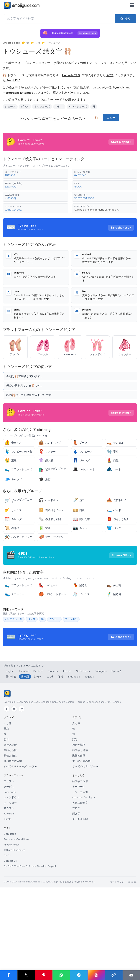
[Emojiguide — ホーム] (7, 764)
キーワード (79, 857)
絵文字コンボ (80, 852)
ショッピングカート (18, 501)
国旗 (6, 799)
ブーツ (80, 443)
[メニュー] (132, 6)
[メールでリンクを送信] (131, 975)
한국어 (38, 747)
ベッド (114, 510)
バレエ (59, 107)
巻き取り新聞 (50, 519)
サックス (13, 510)
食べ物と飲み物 (13, 832)
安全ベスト (15, 443)
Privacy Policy (12, 915)
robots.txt (131, 953)
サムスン (9, 879)
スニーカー (15, 628)
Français (53, 742)
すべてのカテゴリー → (85, 837)
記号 (6, 810)
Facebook (10, 863)
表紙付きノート (51, 510)
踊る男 (114, 628)
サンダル (115, 443)
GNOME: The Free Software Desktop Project (30, 937)
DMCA (7, 926)
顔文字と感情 (80, 821)
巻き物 (12, 528)
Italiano (67, 742)
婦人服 (46, 461)
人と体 (8, 794)
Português (101, 742)
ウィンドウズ (11, 868)
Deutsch (38, 742)
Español (24, 742)
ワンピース (83, 452)
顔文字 (76, 884)
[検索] (125, 19)
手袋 (113, 452)
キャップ (13, 480)
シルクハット (84, 469)
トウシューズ (42, 107)
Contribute (10, 904)
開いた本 (81, 519)
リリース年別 (80, 863)
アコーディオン (51, 537)
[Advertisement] (70, 572)
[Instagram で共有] (96, 975)
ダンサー (54, 653)
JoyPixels (9, 884)
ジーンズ (81, 461)
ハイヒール (48, 619)
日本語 (25, 747)
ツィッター (10, 873)
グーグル (9, 857)
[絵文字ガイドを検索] (59, 19)
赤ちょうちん (118, 519)
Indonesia (74, 747)
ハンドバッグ (50, 443)
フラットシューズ (18, 469)
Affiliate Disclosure (15, 921)
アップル (9, 852)
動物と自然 (10, 826)
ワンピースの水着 (18, 452)
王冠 (11, 461)
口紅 (113, 461)
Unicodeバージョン (84, 868)
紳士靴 (114, 619)
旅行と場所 (10, 815)
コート (114, 469)
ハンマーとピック (18, 537)
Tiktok (7, 890)
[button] (36, 174)
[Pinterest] (22, 780)
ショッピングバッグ (52, 470)
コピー (111, 118)
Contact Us (10, 931)
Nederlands (83, 742)
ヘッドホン (48, 500)
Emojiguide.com (12, 43)
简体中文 (11, 747)
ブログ (76, 879)
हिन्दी (61, 747)
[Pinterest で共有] (44, 975)
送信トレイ (117, 500)
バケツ (114, 528)
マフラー (47, 452)
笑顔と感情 (10, 821)
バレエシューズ (78, 107)
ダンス (25, 107)
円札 (79, 510)
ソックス (81, 628)
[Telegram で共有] (79, 975)
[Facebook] (7, 780)
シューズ (10, 107)
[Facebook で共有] (9, 975)
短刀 (79, 500)
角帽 (45, 480)
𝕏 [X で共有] (26, 975)
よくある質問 (80, 890)
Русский (116, 742)
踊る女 (80, 619)
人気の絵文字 (80, 873)
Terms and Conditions (16, 910)
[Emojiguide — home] (22, 6)
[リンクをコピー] (114, 975)
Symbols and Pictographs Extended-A (96, 210)
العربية (50, 747)
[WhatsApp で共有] (61, 975)
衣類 (37, 43)
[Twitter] (14, 780)
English (10, 742)
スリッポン (71, 653)
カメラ (80, 528)
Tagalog (89, 747)
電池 (45, 528)
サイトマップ (117, 953)
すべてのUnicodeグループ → (20, 837)
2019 (86, 93)
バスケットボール (52, 628)
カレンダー (15, 519)
